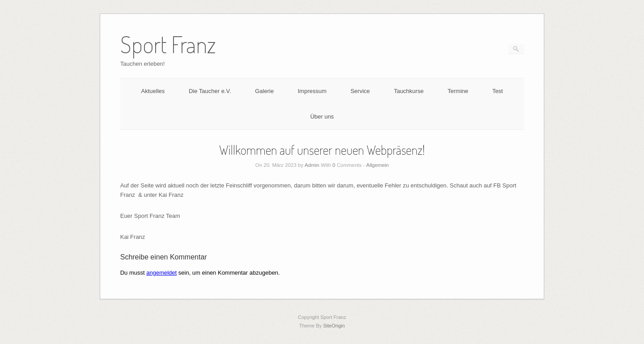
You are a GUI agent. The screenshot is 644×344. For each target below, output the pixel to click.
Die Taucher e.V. (210, 91)
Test (498, 91)
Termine (458, 91)
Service (360, 91)
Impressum (312, 91)
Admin (312, 165)
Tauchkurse (409, 91)
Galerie (264, 91)
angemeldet (161, 273)
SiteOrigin (334, 326)
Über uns (322, 117)
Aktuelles (153, 91)
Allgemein (378, 165)
